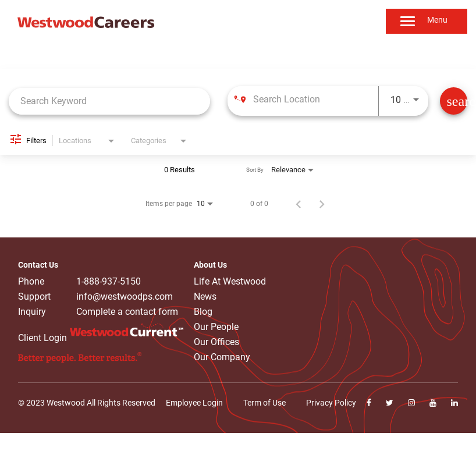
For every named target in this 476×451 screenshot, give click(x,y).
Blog (203, 312)
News (205, 296)
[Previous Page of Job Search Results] (299, 204)
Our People (216, 327)
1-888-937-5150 (109, 282)
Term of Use (264, 403)
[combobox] (109, 101)
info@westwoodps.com (125, 297)
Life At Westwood (230, 281)
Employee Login (194, 403)
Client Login (42, 338)
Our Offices (216, 342)
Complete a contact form (127, 312)
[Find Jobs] (454, 101)
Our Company (222, 357)
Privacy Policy (331, 403)
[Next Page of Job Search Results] (322, 204)
